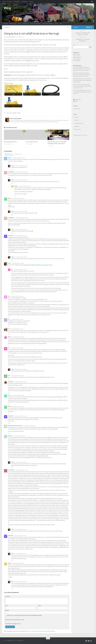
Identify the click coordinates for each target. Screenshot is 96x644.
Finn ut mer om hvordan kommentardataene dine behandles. (42, 631)
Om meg (9, 2)
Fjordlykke (77, 120)
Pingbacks (19, 154)
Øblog (7, 8)
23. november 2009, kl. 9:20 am (19, 436)
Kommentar (8, 596)
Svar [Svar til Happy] (9, 345)
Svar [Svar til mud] (9, 326)
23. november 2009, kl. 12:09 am (18, 406)
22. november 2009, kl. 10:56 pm (21, 257)
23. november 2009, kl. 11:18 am (22, 470)
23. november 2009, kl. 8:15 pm (24, 186)
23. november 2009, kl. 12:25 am (29, 426)
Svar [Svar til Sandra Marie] (9, 393)
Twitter (56, 24)
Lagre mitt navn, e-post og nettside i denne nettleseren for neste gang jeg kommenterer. (24, 615)
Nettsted (7, 610)
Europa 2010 (25, 24)
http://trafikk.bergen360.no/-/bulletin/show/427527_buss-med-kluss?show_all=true (38, 265)
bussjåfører (14, 113)
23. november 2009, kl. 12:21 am (20, 269)
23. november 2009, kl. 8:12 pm (21, 582)
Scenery (31, 2)
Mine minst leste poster (35, 24)
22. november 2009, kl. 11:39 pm (18, 337)
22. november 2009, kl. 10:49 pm (21, 211)
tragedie (29, 75)
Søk (74, 45)
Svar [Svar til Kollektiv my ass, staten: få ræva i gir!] (9, 433)
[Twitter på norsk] (89, 27)
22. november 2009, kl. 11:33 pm (17, 329)
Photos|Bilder (17, 2)
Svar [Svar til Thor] (12, 294)
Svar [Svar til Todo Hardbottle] (9, 527)
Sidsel (75, 90)
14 (24, 131)
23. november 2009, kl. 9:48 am (21, 462)
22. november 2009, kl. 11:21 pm (17, 319)
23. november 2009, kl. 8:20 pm (21, 369)
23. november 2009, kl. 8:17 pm (21, 553)
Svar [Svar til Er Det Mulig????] (9, 177)
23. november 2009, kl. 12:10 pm (21, 529)
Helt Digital (77, 126)
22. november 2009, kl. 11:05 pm (17, 296)
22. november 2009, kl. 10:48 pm (22, 218)
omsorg (19, 113)
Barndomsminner (77, 54)
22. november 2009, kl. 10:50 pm (21, 236)
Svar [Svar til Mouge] (9, 209)
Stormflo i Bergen (77, 61)
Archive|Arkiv (25, 2)
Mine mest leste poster (48, 24)
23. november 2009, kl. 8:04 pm (18, 563)
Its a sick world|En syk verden (33, 142)
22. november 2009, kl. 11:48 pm (17, 348)
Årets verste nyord (77, 57)
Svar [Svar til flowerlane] (9, 460)
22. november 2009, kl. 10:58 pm (18, 263)
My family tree (78, 109)
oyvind (12, 166)
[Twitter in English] (87, 27)
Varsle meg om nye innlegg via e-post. (13, 624)
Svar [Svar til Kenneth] (9, 163)
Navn (7, 606)
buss (11, 113)
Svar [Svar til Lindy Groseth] (9, 254)
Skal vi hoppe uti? (77, 59)
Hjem (4, 2)
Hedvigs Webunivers (79, 123)
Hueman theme (20, 640)
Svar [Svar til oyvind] (12, 169)
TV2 (7, 69)
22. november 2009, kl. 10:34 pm (22, 172)
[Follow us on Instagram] (91, 27)
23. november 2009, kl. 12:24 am (21, 416)
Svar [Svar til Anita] (9, 379)
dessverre (23, 75)
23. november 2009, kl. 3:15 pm (20, 536)
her (15, 72)
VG (5, 69)
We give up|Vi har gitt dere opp (11, 142)
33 (68, 27)
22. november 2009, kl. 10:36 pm (21, 166)
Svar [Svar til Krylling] (15, 196)
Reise (20, 24)
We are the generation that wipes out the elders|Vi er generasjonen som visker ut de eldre (82, 69)
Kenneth (10, 158)
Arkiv (61, 24)
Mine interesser (13, 24)
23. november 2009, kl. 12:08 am (18, 395)
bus (8, 113)
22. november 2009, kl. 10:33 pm (19, 158)
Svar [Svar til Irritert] (9, 404)
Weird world (8, 27)
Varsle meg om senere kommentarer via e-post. (15, 620)
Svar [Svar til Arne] (9, 317)
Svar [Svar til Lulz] (9, 334)
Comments (9, 154)
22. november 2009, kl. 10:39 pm (21, 180)
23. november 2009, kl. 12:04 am (17, 375)
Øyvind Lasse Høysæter (11, 37)
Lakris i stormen (77, 56)
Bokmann (77, 117)
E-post (40, 606)
